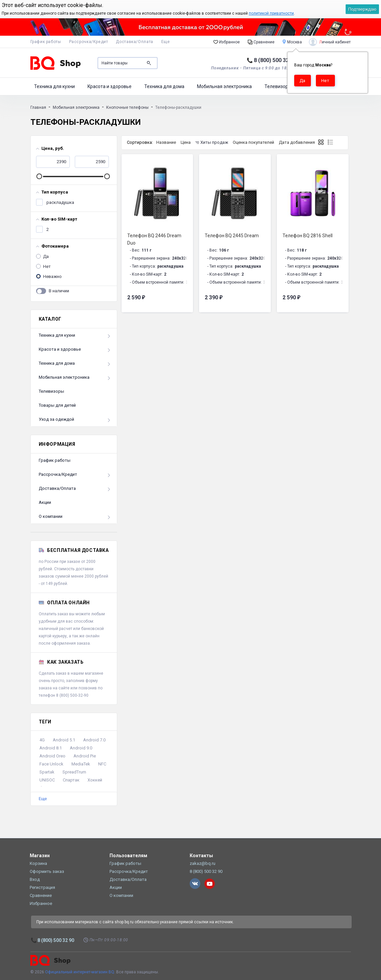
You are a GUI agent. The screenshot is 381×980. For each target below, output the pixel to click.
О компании (51, 516)
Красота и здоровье (110, 86)
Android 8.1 (51, 748)
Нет (46, 265)
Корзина (38, 863)
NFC (102, 764)
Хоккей (95, 780)
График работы (46, 42)
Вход (35, 879)
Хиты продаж (212, 142)
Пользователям (128, 856)
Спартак (71, 780)
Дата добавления (297, 142)
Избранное (227, 42)
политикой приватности (271, 13)
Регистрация (42, 887)
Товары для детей (57, 405)
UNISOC (47, 780)
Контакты (201, 856)
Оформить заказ (47, 871)
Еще (43, 799)
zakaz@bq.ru (203, 863)
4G (42, 740)
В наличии (59, 290)
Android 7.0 (94, 740)
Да (45, 255)
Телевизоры (278, 86)
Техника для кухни (54, 86)
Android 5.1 (64, 740)
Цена (186, 142)
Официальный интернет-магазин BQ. (80, 972)
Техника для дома (164, 86)
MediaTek (81, 764)
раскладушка (60, 201)
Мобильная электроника (224, 86)
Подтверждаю (362, 9)
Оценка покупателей (253, 142)
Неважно (52, 275)
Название (166, 142)
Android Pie (85, 756)
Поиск (149, 63)
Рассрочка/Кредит (89, 42)
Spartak (47, 772)
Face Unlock (51, 764)
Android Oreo (52, 756)
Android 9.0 (81, 748)
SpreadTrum (74, 772)
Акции (45, 502)
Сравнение (261, 42)
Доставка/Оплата (134, 42)
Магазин (40, 856)
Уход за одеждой (56, 419)
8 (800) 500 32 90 (275, 60)
